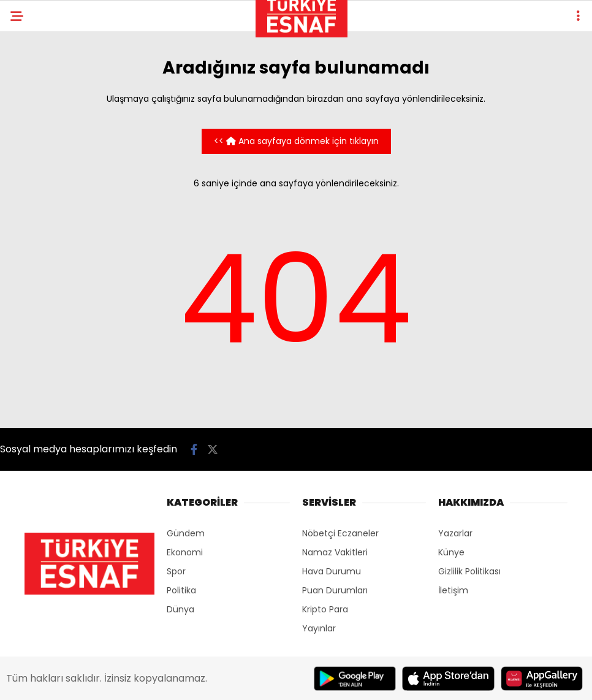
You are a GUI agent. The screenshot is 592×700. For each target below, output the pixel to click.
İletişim (453, 590)
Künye (451, 552)
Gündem (186, 533)
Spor (176, 571)
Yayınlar (319, 628)
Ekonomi (185, 552)
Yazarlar (455, 533)
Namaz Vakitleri (335, 552)
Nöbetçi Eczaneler (340, 533)
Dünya (180, 609)
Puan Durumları (335, 590)
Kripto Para (325, 609)
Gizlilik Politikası (469, 571)
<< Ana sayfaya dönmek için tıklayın (296, 141)
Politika (181, 590)
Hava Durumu (332, 571)
